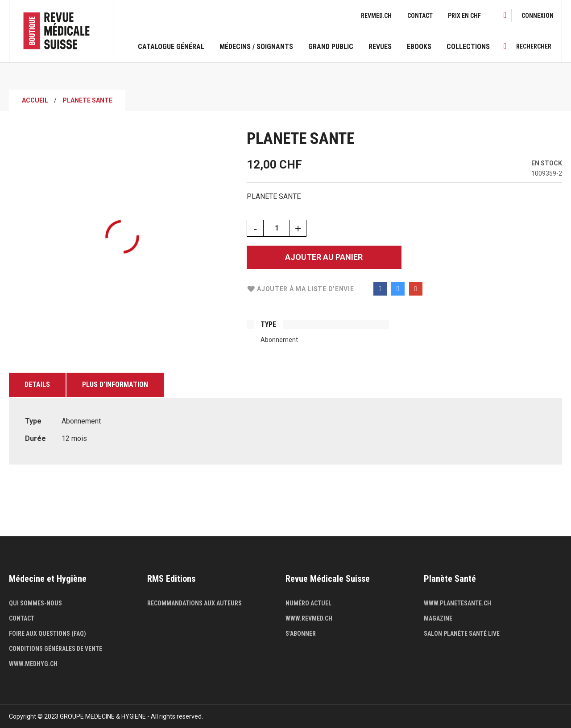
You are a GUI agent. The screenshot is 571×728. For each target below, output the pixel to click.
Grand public (331, 47)
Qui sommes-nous (35, 603)
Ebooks (419, 47)
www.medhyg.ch (33, 664)
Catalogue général (171, 47)
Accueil (35, 100)
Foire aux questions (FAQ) (48, 633)
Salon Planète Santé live (462, 633)
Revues (380, 47)
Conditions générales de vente (56, 649)
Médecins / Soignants (256, 47)
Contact (420, 16)
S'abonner (301, 633)
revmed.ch (376, 16)
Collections (468, 47)
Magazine (438, 618)
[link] (538, 16)
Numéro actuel (308, 603)
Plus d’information (115, 385)
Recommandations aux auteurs (194, 603)
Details (37, 385)
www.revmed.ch (309, 618)
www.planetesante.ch (457, 603)
